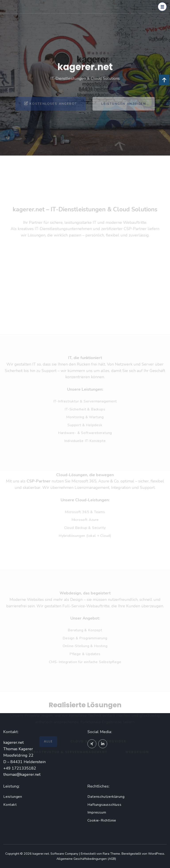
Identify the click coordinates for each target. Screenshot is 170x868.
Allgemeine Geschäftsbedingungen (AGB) (86, 859)
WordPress (156, 854)
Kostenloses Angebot (51, 109)
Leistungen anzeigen (124, 109)
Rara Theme (111, 854)
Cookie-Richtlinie (102, 820)
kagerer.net (41, 854)
